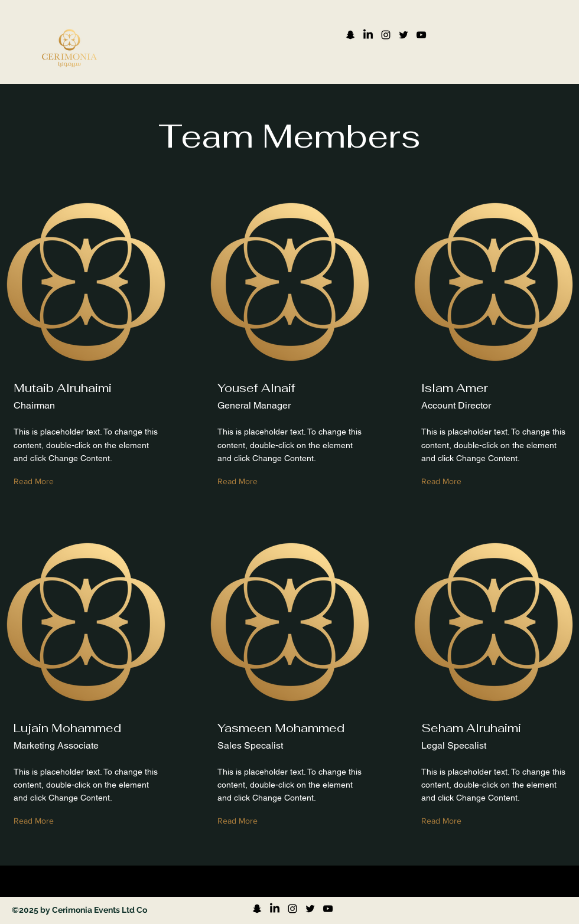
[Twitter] (404, 35)
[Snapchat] (350, 35)
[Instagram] (386, 35)
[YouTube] (421, 35)
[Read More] (36, 482)
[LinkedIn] (368, 35)
